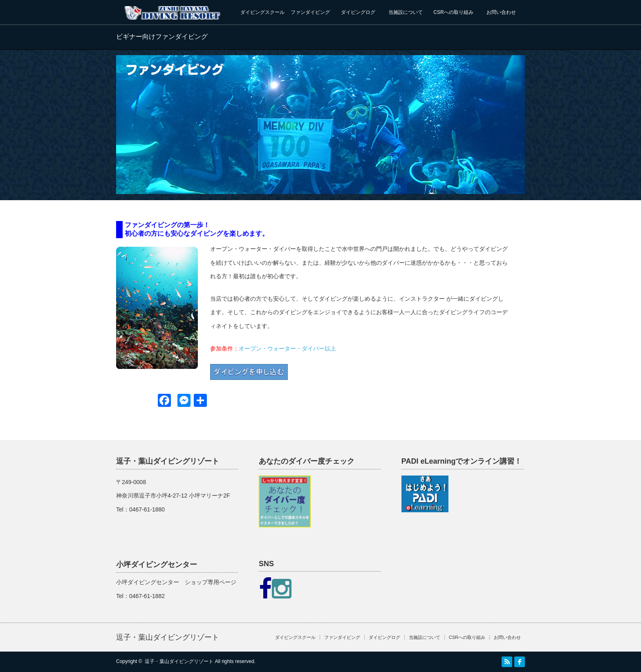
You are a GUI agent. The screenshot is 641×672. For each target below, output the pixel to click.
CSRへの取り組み (453, 12)
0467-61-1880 (147, 509)
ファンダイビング (310, 12)
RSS (507, 662)
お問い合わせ (501, 12)
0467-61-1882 (147, 596)
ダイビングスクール (262, 12)
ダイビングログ (358, 12)
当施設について (406, 12)
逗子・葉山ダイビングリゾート (168, 637)
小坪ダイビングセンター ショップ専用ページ (176, 582)
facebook (520, 662)
